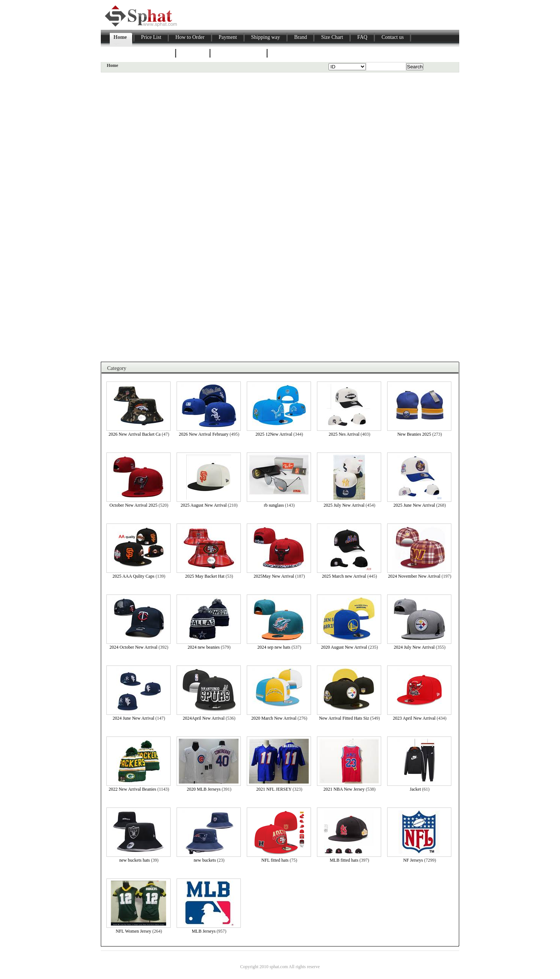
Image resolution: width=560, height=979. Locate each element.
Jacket (416, 789)
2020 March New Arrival (274, 718)
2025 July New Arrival (344, 505)
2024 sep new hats (274, 647)
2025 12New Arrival (274, 434)
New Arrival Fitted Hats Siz (344, 718)
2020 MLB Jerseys (204, 789)
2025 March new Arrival (344, 576)
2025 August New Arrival (204, 505)
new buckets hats (135, 860)
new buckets (205, 860)
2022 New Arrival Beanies (133, 789)
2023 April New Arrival (414, 718)
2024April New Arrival (204, 718)
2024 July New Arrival (414, 647)
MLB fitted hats (344, 860)
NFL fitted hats (275, 860)
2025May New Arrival (274, 576)
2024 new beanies (204, 647)
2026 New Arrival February (204, 434)
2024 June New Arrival (134, 718)
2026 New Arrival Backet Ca (135, 434)
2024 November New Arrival (414, 576)
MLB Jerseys (204, 931)
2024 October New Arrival (133, 647)
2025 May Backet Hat (205, 576)
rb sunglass (274, 505)
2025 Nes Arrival (344, 434)
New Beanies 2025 (414, 434)
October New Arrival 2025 (133, 505)
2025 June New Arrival (414, 505)
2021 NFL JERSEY (274, 789)
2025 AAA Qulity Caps (133, 576)
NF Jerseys (413, 860)
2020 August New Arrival (344, 647)
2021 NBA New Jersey (344, 789)
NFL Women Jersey (133, 931)
